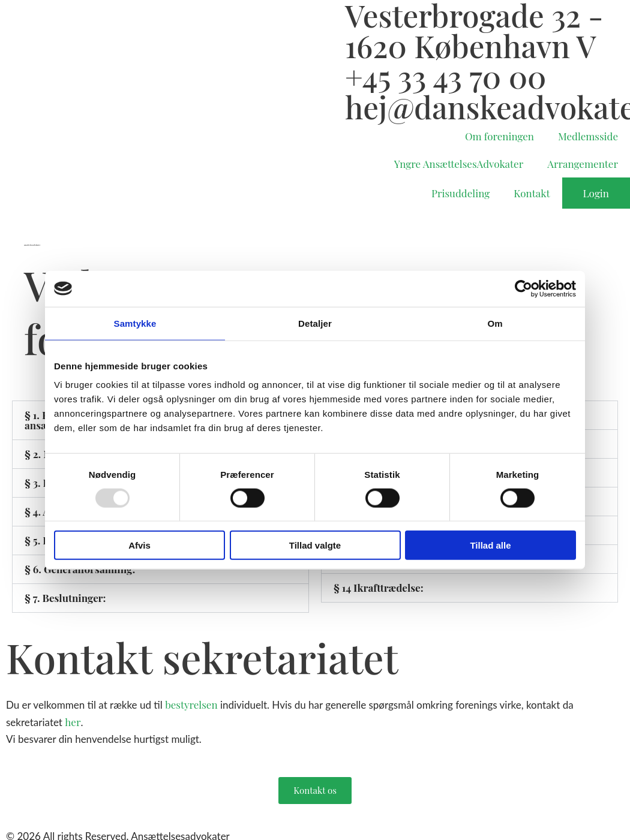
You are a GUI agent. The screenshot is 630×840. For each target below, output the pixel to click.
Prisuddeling (460, 193)
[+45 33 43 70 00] (330, 76)
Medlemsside (588, 136)
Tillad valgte (315, 545)
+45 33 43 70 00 (445, 76)
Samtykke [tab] (135, 323)
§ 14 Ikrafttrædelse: (379, 588)
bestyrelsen (191, 704)
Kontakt (532, 193)
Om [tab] (495, 323)
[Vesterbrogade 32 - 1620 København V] (330, 15)
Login (596, 193)
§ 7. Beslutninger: (65, 598)
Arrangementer (583, 164)
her (73, 722)
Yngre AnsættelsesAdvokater (459, 164)
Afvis (139, 545)
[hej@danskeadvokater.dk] (330, 107)
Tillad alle (490, 545)
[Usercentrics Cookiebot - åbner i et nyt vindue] (523, 288)
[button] (160, 598)
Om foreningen (499, 136)
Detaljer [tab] (315, 323)
